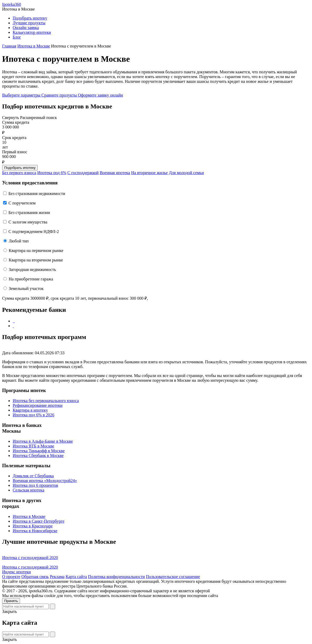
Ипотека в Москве (29, 516)
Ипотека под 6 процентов (35, 485)
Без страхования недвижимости (37, 194)
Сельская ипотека (28, 490)
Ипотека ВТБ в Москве (33, 446)
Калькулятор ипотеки (32, 32)
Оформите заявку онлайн (100, 95)
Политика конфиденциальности (117, 577)
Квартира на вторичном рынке (36, 260)
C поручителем (22, 203)
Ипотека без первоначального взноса (46, 401)
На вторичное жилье (149, 173)
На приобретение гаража (31, 279)
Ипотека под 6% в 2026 (33, 415)
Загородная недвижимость (32, 269)
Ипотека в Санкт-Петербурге (39, 521)
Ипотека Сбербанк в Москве (38, 455)
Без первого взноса (19, 173)
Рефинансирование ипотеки (38, 405)
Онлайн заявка (26, 28)
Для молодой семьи (186, 173)
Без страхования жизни (29, 213)
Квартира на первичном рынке (36, 251)
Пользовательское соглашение (173, 577)
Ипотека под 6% (52, 173)
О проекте (11, 577)
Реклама (57, 577)
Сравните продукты (60, 95)
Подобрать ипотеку (30, 18)
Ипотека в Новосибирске (35, 531)
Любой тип (19, 241)
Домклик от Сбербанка (33, 476)
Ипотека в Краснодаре (33, 526)
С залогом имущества (28, 222)
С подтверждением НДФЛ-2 (34, 232)
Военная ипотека (115, 173)
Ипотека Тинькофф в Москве (39, 451)
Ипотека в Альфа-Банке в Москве (43, 441)
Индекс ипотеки (16, 572)
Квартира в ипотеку (30, 410)
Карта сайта (76, 577)
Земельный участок (26, 288)
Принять (11, 601)
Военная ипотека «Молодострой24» (45, 481)
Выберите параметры (22, 95)
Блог (17, 37)
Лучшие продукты (29, 23)
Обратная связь (35, 577)
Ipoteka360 (12, 4)
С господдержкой (83, 173)
